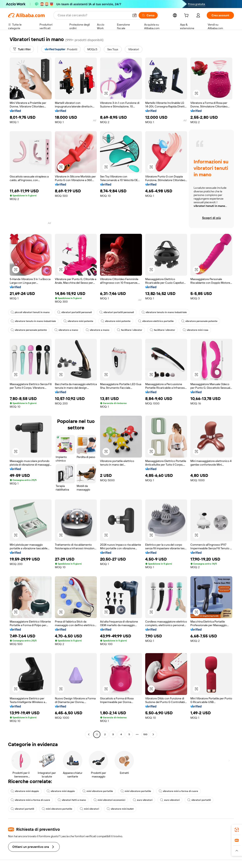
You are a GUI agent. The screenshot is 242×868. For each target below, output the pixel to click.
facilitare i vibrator (130, 330)
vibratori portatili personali (75, 312)
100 (145, 734)
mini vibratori (89, 809)
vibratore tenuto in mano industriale (164, 312)
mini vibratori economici (109, 800)
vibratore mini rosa (196, 330)
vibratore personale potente (199, 321)
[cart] (187, 16)
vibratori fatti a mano (72, 800)
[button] (135, 15)
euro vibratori (143, 800)
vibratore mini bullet (120, 809)
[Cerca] (148, 15)
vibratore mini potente (78, 321)
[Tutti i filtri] (22, 49)
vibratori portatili (199, 800)
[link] (237, 830)
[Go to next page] (153, 734)
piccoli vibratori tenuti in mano (30, 312)
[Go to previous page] (89, 734)
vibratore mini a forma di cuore (178, 791)
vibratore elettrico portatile (156, 321)
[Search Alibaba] (93, 15)
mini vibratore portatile (98, 791)
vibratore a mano (66, 330)
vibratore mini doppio (25, 791)
